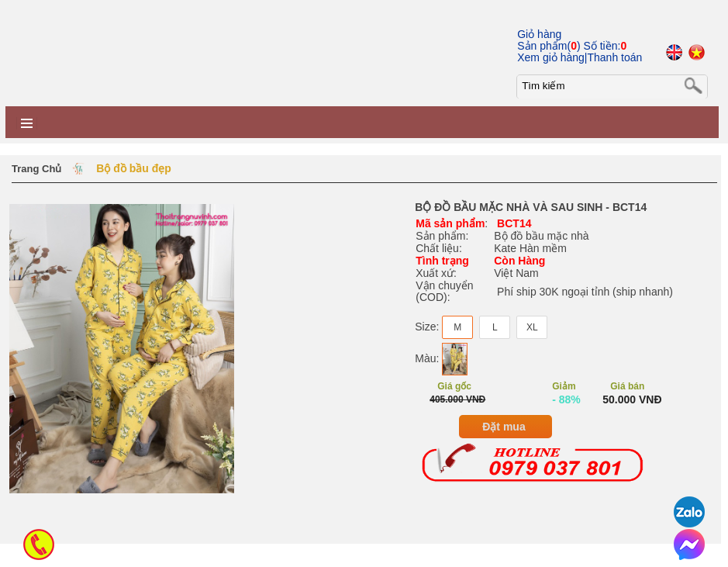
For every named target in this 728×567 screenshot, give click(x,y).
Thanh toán (614, 57)
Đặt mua (504, 427)
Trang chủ (36, 169)
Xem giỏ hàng (551, 57)
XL (532, 327)
